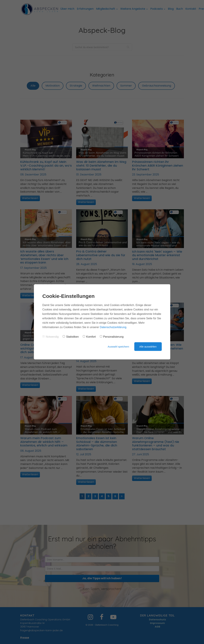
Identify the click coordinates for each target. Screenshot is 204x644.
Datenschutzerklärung (113, 327)
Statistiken (71, 337)
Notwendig (51, 337)
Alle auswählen (148, 347)
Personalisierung (112, 337)
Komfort (89, 337)
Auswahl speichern (118, 347)
